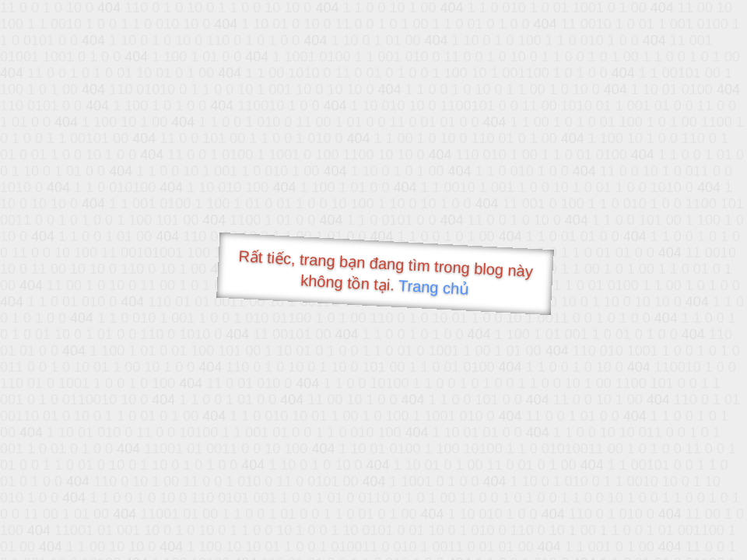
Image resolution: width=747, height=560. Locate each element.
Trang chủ (434, 287)
